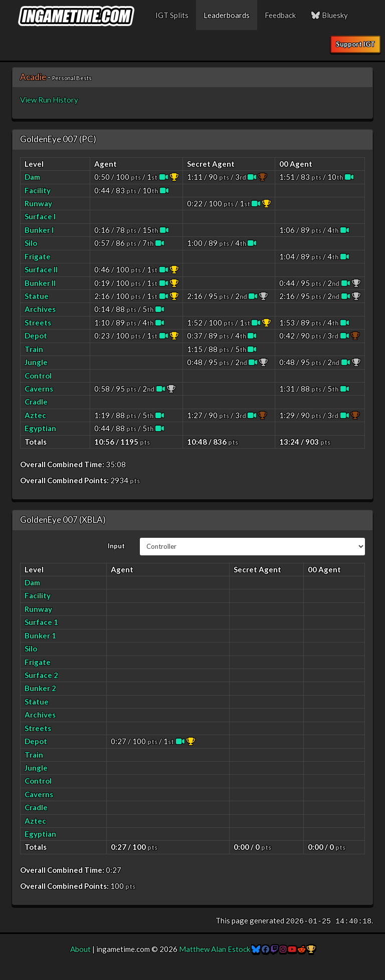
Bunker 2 (40, 688)
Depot (36, 336)
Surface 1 (41, 622)
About (80, 949)
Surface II (41, 269)
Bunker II (40, 283)
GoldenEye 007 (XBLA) (63, 520)
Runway (38, 203)
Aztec (35, 415)
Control (38, 376)
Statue (37, 296)
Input (116, 546)
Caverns (39, 389)
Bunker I (39, 230)
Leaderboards (227, 15)
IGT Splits (172, 15)
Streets (38, 322)
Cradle (36, 402)
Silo (31, 243)
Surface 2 (41, 675)
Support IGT (355, 44)
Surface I (40, 216)
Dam (32, 177)
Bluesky (329, 15)
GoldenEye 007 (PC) (58, 139)
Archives (40, 309)
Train (34, 349)
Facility (38, 190)
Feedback (280, 15)
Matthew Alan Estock (215, 949)
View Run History (49, 100)
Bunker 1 (40, 635)
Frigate (38, 256)
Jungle (36, 362)
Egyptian (40, 428)
